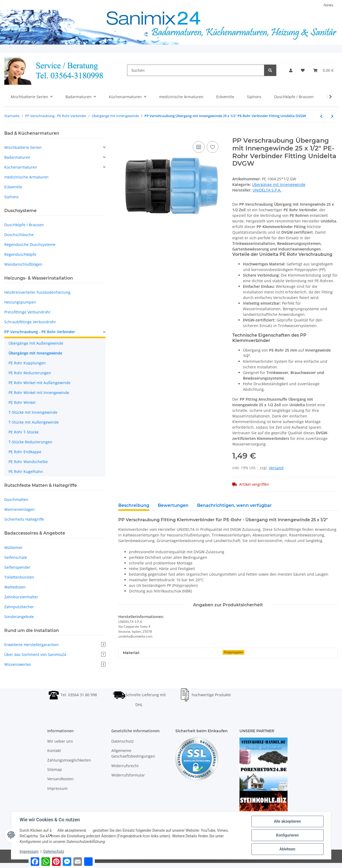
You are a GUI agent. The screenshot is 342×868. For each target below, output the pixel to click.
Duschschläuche (19, 235)
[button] (291, 70)
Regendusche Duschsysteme (30, 244)
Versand (276, 468)
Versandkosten (60, 779)
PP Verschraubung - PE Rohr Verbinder (40, 332)
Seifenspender (17, 567)
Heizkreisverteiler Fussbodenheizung (37, 292)
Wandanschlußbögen (23, 264)
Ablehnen (287, 849)
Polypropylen (233, 652)
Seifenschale (16, 557)
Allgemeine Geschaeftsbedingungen (133, 753)
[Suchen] (196, 70)
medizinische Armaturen (26, 177)
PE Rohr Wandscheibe (28, 462)
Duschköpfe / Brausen (24, 225)
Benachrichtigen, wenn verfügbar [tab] (234, 505)
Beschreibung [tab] (134, 505)
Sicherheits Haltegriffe (24, 519)
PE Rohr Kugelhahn (26, 471)
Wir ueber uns (60, 741)
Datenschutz (123, 741)
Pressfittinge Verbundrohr (27, 312)
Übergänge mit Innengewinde (279, 184)
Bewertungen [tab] (173, 505)
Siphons (11, 197)
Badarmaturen (17, 157)
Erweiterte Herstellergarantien (55, 645)
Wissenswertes (55, 664)
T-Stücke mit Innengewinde (33, 412)
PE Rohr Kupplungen (27, 363)
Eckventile (13, 187)
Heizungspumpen (20, 302)
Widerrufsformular (128, 775)
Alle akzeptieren (287, 821)
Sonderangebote (19, 617)
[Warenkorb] (323, 70)
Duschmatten (16, 499)
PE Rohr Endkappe (25, 452)
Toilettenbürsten (19, 577)
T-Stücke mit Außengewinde (34, 422)
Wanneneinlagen (19, 509)
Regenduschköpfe (20, 254)
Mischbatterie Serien (23, 147)
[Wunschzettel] (303, 70)
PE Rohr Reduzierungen (30, 373)
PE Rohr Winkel (22, 402)
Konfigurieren (287, 835)
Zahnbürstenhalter (21, 597)
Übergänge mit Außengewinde (36, 343)
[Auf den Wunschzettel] (213, 147)
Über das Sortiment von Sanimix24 (55, 654)
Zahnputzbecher (19, 607)
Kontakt (54, 750)
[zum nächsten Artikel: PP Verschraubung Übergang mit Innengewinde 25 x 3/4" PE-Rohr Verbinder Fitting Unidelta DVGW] (332, 116)
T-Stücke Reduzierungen (30, 442)
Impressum (57, 788)
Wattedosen (15, 587)
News (329, 5)
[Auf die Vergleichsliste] (199, 147)
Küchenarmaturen (21, 167)
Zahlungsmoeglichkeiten (69, 760)
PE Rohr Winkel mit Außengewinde (40, 383)
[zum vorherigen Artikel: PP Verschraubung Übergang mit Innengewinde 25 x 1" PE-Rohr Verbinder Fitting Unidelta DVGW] (321, 116)
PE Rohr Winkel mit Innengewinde (39, 393)
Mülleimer (13, 548)
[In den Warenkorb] (123, 134)
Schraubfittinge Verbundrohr (30, 322)
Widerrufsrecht (125, 766)
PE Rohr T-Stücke (24, 432)
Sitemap (55, 769)
